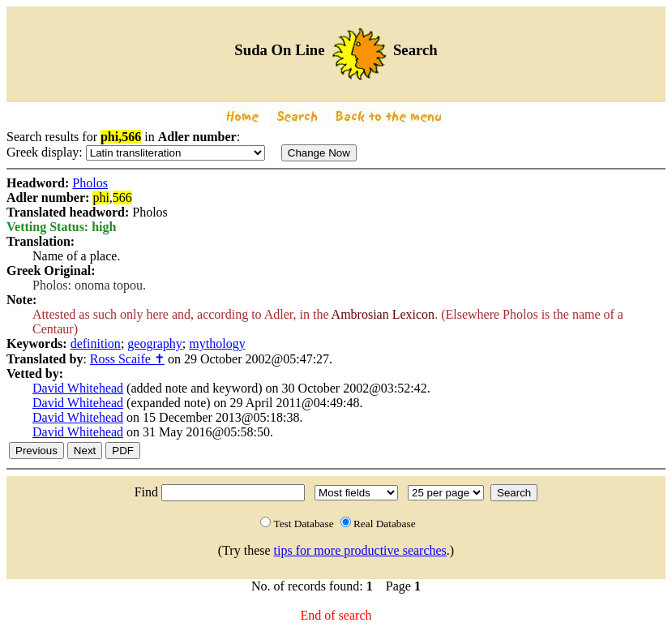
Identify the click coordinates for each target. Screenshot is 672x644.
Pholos (90, 183)
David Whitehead (78, 388)
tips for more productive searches (360, 550)
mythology (217, 343)
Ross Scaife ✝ (127, 359)
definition (96, 343)
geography (155, 343)
